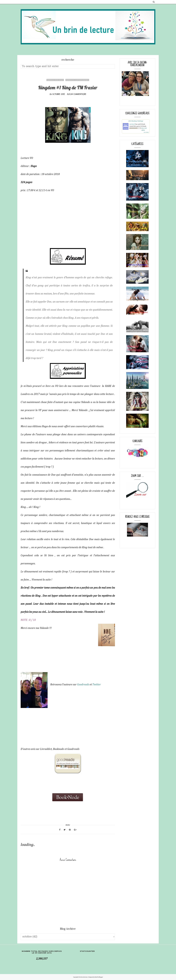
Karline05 (132, 124)
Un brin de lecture (83, 977)
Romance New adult (55, 80)
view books (146, 132)
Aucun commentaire (77, 94)
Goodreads (83, 685)
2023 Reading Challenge (136, 121)
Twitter (97, 685)
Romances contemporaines (77, 80)
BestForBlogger (99, 977)
